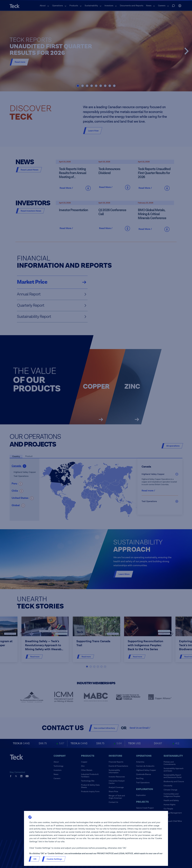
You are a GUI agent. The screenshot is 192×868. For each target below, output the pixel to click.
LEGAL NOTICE (126, 853)
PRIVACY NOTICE (105, 853)
